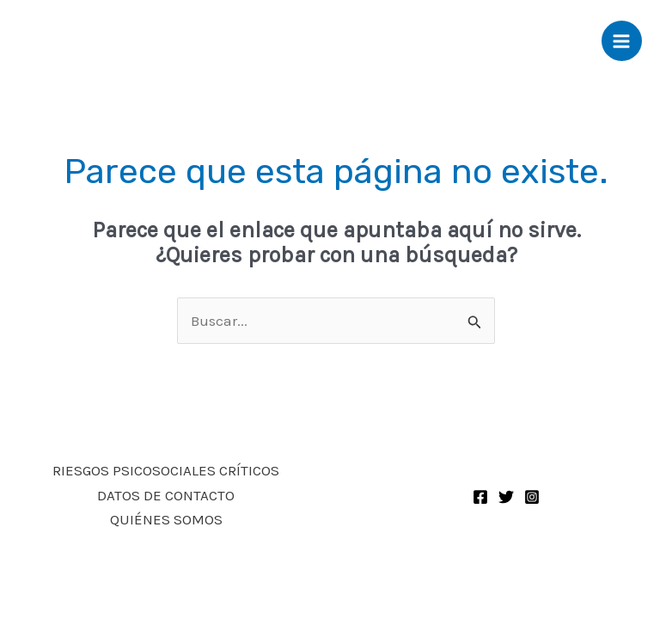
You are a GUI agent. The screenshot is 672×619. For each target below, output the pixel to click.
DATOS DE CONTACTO (166, 495)
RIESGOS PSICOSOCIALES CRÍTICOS (166, 470)
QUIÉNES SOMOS (166, 519)
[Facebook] (480, 497)
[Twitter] (506, 497)
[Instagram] (532, 497)
